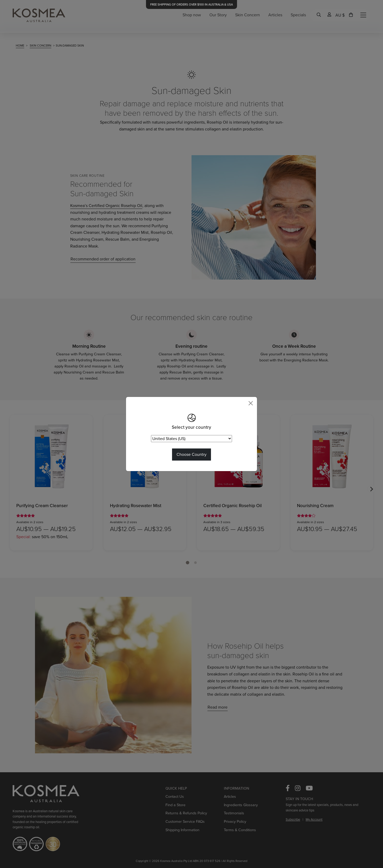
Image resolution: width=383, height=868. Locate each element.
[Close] (251, 403)
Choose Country (191, 454)
